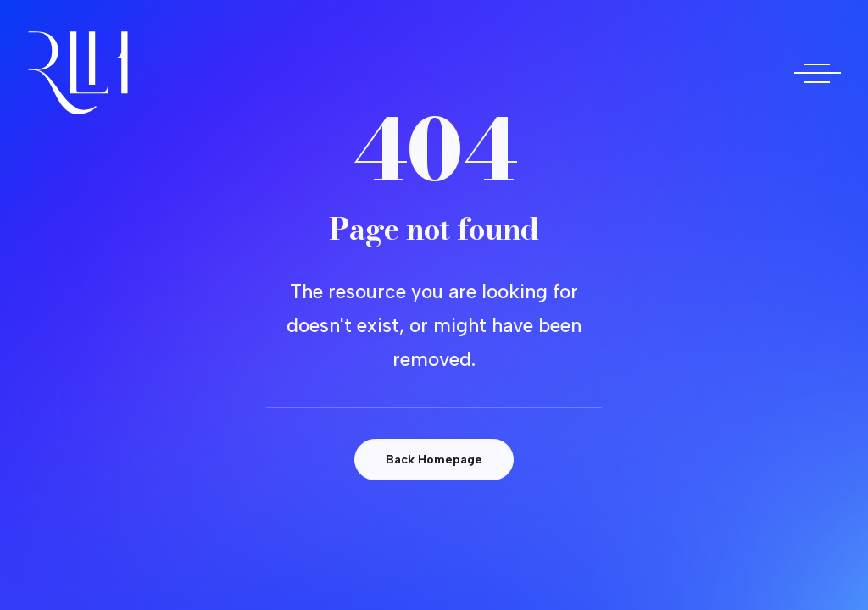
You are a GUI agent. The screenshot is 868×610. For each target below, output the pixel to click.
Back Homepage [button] (434, 460)
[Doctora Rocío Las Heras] (78, 73)
